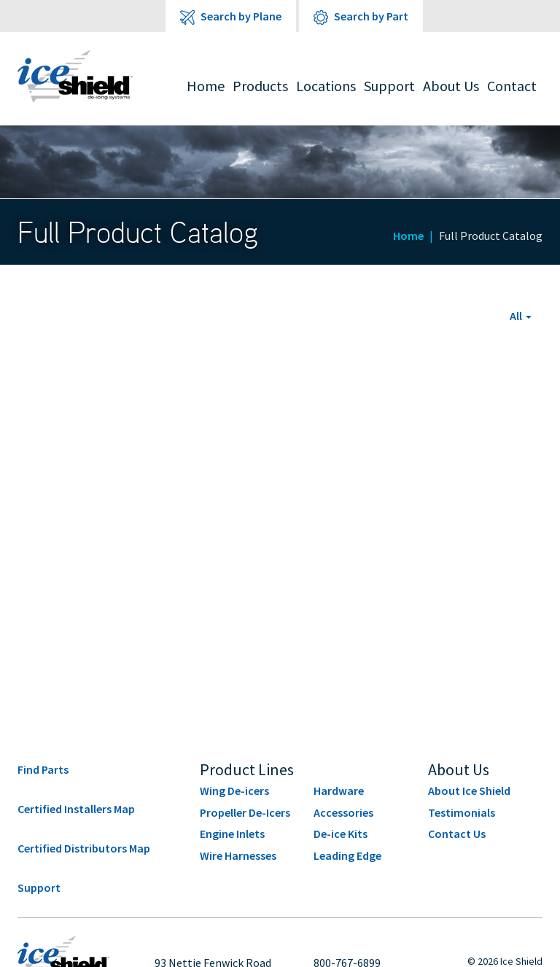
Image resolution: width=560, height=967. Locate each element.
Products (260, 86)
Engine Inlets (232, 834)
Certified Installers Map (76, 809)
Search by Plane (231, 17)
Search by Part (361, 17)
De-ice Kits (341, 834)
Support (389, 86)
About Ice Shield (469, 791)
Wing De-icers (234, 791)
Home (206, 86)
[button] (521, 316)
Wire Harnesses (238, 855)
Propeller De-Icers (245, 812)
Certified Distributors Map (84, 848)
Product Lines (247, 769)
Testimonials (462, 812)
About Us (451, 86)
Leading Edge (347, 855)
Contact (512, 86)
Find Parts (43, 769)
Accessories (343, 812)
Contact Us (457, 834)
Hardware (339, 791)
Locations (326, 86)
